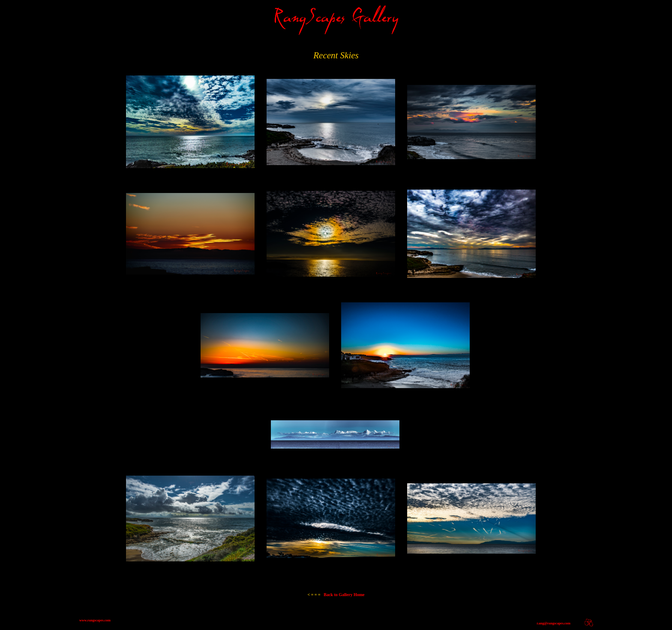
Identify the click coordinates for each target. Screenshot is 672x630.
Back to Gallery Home (336, 595)
